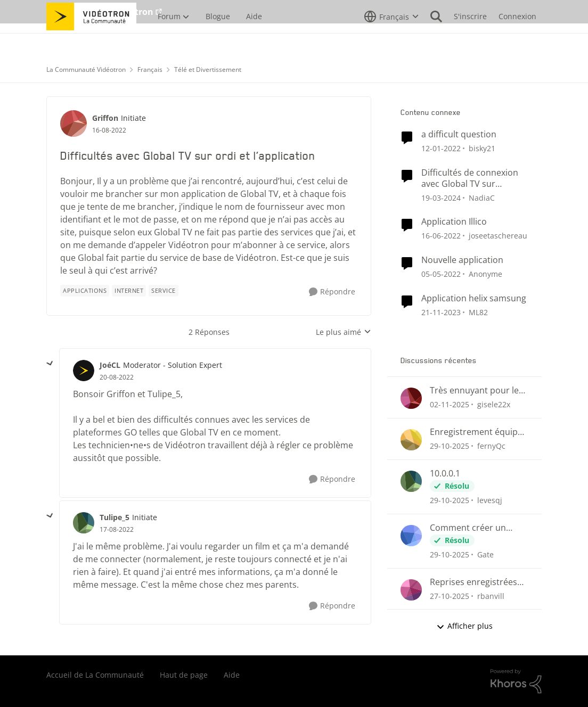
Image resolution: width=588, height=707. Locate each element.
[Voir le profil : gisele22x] (411, 398)
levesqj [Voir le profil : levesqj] (490, 500)
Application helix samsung (474, 298)
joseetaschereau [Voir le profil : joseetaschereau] (498, 236)
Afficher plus (464, 626)
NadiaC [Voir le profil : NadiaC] (482, 197)
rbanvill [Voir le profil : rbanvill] (491, 595)
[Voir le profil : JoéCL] (84, 371)
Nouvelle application (462, 260)
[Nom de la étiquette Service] (164, 291)
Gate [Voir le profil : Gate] (485, 554)
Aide (232, 675)
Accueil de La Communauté (95, 675)
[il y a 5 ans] (441, 148)
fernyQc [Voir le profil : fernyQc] (491, 446)
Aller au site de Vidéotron (100, 12)
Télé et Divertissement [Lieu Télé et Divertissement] (208, 69)
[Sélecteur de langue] (391, 40)
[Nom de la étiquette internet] (129, 291)
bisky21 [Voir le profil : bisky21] (482, 148)
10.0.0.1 (445, 474)
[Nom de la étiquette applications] (85, 291)
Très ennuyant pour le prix (474, 391)
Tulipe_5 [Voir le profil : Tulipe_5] (115, 517)
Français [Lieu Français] (150, 69)
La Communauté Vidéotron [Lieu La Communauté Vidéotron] (86, 69)
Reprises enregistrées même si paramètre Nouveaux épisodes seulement (473, 582)
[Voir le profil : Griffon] (73, 124)
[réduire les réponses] (50, 364)
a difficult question (459, 134)
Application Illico (454, 222)
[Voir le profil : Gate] (411, 536)
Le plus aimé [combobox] (344, 332)
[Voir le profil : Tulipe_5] (84, 523)
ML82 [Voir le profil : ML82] (478, 312)
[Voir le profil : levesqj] (411, 481)
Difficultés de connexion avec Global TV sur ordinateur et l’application (473, 178)
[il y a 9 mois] (450, 404)
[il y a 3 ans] (441, 197)
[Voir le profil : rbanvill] (411, 590)
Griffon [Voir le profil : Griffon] (105, 118)
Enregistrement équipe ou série (476, 432)
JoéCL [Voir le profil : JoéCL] (110, 365)
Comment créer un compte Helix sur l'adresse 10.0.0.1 (468, 528)
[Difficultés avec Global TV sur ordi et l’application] (117, 377)
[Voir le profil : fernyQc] (411, 440)
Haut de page (184, 675)
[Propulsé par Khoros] (516, 681)
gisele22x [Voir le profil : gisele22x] (494, 404)
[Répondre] (332, 292)
